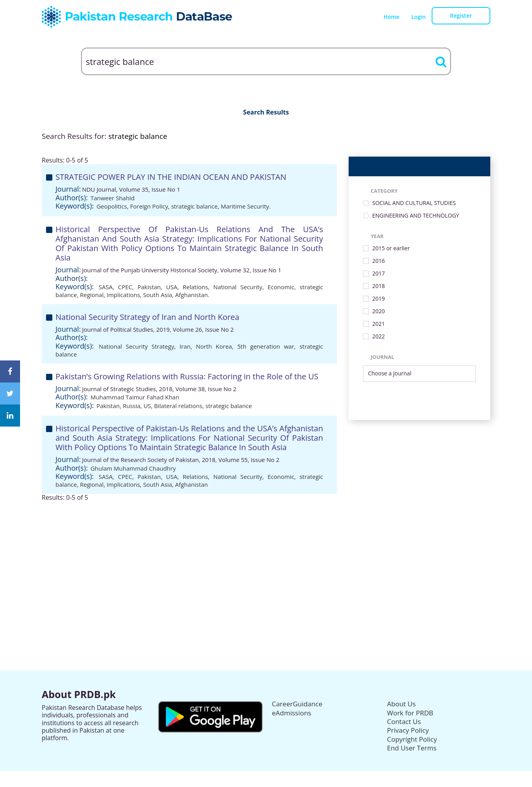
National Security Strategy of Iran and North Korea (147, 317)
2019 (379, 299)
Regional (92, 295)
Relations (195, 287)
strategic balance (194, 206)
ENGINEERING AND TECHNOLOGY (416, 216)
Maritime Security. (246, 206)
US (147, 406)
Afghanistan (191, 484)
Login (418, 17)
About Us (402, 704)
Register (461, 16)
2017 (379, 274)
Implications (123, 295)
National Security (238, 287)
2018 (379, 286)
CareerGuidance (297, 704)
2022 (379, 337)
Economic (281, 287)
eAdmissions (292, 713)
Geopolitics (112, 206)
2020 (379, 311)
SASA (106, 287)
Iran (185, 346)
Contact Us (404, 721)
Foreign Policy (149, 206)
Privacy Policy (408, 730)
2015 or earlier (391, 248)
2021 (379, 324)
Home (392, 17)
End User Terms (412, 748)
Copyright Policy (412, 739)
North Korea (214, 346)
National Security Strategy (137, 346)
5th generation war (266, 346)
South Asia (158, 295)
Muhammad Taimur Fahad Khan (135, 397)
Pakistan (149, 287)
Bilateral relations (178, 406)
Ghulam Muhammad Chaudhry (133, 468)
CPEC (125, 287)
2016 (379, 261)
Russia (132, 406)
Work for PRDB (410, 713)
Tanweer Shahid (113, 198)
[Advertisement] (266, 556)
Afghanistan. (192, 295)
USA (172, 287)
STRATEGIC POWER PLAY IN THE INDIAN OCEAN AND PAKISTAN (171, 177)
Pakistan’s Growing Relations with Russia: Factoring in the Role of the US (187, 376)
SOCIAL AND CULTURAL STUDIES (414, 203)
